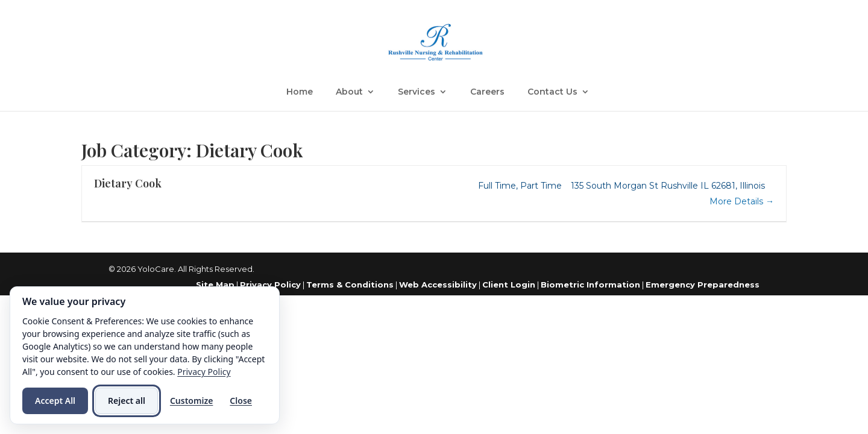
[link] (436, 41)
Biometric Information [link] (590, 285)
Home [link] (300, 92)
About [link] (349, 92)
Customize (191, 401)
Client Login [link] (509, 285)
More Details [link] (742, 201)
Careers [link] (487, 92)
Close (241, 401)
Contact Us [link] (552, 92)
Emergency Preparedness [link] (703, 285)
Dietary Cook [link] (128, 183)
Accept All (55, 401)
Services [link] (417, 92)
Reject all (127, 401)
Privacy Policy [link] (270, 285)
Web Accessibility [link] (438, 285)
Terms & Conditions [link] (350, 285)
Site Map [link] (215, 285)
